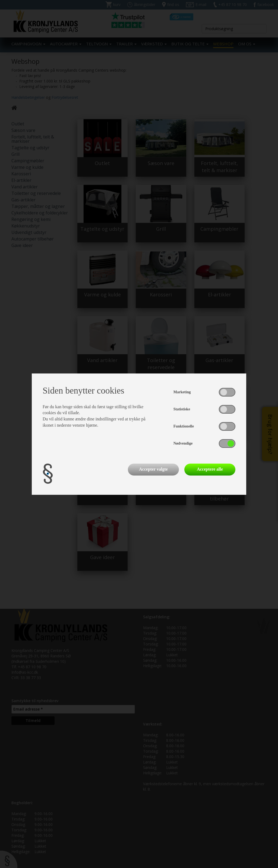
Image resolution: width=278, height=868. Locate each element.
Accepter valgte (153, 469)
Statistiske (182, 409)
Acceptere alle (210, 469)
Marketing (182, 392)
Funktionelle (184, 426)
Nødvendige (183, 443)
